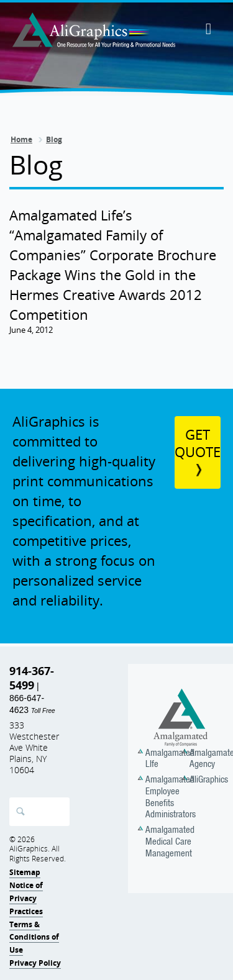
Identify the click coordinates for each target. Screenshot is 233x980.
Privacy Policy (35, 963)
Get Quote (198, 443)
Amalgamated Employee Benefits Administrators (171, 796)
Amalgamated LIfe (170, 758)
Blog (54, 139)
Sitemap (25, 872)
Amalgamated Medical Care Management (170, 841)
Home (21, 139)
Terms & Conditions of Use (34, 937)
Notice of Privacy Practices (26, 898)
